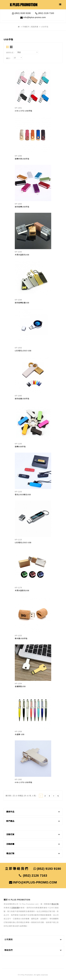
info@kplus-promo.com (33, 17)
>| (58, 796)
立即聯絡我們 (17, 869)
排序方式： (11, 53)
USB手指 (45, 27)
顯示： (9, 58)
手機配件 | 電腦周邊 (30, 27)
